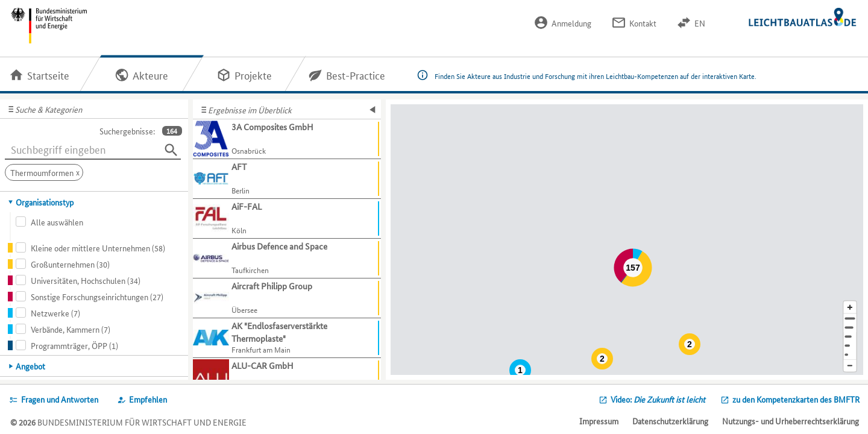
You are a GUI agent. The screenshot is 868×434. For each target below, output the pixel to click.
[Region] (850, 337)
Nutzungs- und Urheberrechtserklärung (791, 421)
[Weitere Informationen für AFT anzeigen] (287, 179)
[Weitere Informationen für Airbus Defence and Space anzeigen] (287, 259)
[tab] (94, 202)
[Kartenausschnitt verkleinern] (850, 366)
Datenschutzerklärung (670, 421)
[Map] (627, 240)
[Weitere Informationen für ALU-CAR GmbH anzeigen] (287, 378)
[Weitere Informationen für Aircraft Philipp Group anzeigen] (287, 298)
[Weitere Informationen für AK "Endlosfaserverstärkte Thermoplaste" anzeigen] (287, 338)
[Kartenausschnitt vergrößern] (850, 307)
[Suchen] (171, 150)
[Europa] (850, 355)
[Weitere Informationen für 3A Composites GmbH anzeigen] (287, 139)
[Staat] (850, 346)
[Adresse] (850, 319)
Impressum (599, 421)
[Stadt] (850, 328)
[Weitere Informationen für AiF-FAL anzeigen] (287, 219)
